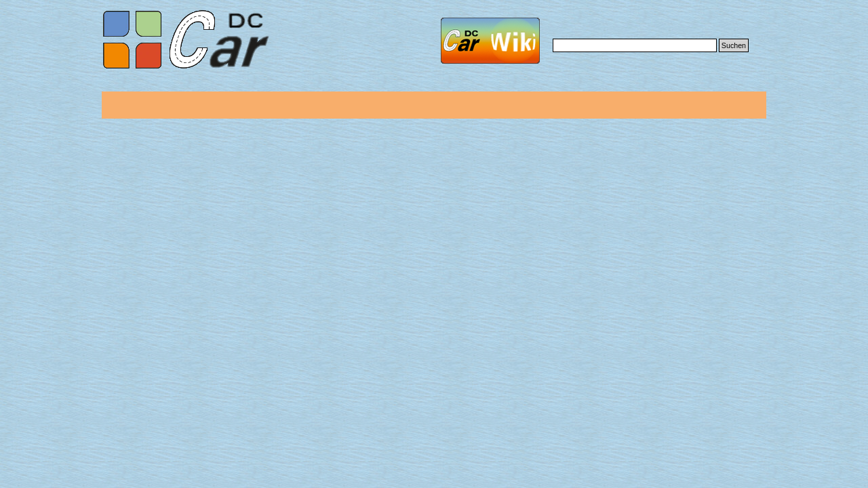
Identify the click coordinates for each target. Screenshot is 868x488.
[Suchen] (635, 45)
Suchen (734, 45)
